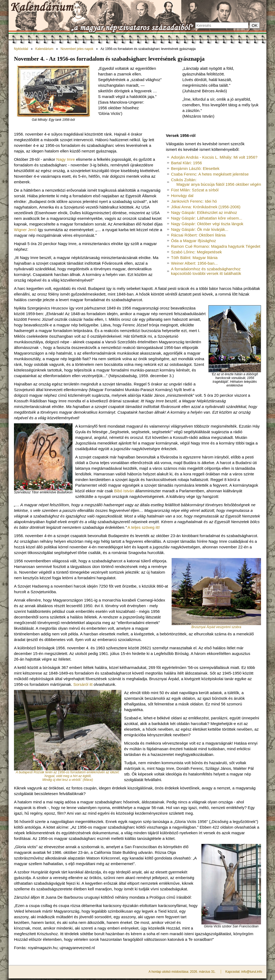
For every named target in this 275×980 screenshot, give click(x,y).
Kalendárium (44, 49)
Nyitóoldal (21, 49)
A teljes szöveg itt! (144, 527)
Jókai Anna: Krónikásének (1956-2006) (206, 207)
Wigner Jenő (25, 230)
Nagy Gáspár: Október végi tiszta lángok (207, 224)
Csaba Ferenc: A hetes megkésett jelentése (210, 174)
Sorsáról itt (83, 684)
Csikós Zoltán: (216, 182)
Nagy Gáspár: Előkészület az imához (204, 212)
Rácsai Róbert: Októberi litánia (198, 235)
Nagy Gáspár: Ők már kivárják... (200, 229)
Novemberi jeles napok (77, 49)
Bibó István (124, 491)
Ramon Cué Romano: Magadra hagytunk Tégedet (216, 246)
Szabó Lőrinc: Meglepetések (196, 252)
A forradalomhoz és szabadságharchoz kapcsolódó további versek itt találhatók (206, 271)
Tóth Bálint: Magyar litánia (194, 258)
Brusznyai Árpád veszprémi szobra (216, 627)
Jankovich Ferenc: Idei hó (194, 201)
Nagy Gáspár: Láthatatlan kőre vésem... (207, 218)
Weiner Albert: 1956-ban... (194, 263)
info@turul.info (252, 972)
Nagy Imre (66, 159)
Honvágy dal (182, 196)
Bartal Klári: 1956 (187, 163)
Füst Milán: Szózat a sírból (195, 190)
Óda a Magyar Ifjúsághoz (194, 241)
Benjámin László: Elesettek (195, 168)
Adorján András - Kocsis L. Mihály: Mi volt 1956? (214, 157)
